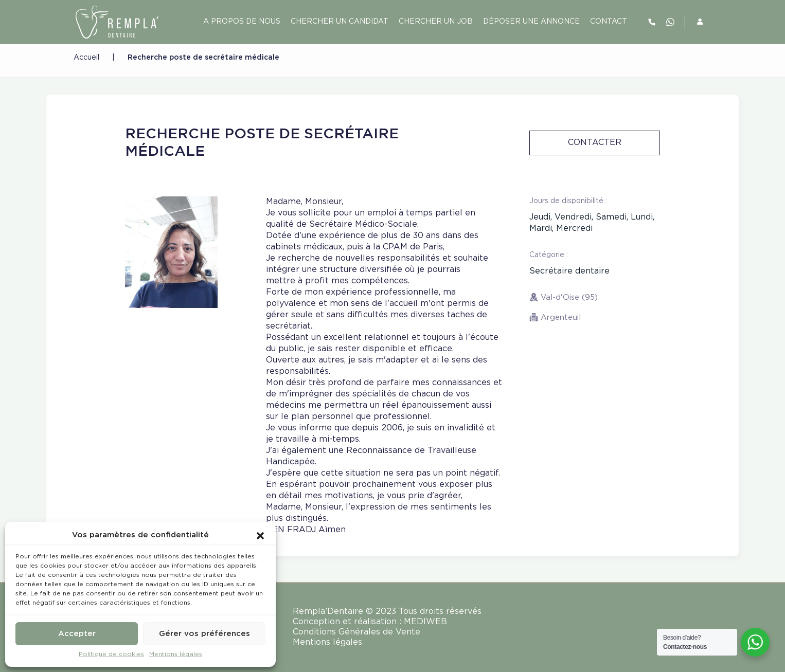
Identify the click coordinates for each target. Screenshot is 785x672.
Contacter (595, 143)
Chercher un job (436, 22)
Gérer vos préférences (204, 634)
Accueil (86, 58)
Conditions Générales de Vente (356, 632)
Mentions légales (176, 654)
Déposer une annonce (531, 22)
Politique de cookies (111, 654)
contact (609, 22)
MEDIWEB (425, 622)
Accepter (77, 634)
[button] (260, 535)
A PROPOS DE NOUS (242, 22)
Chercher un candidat (340, 22)
